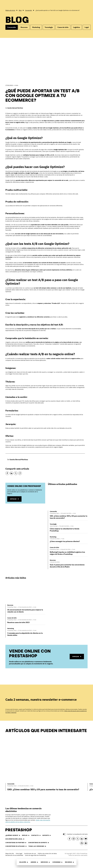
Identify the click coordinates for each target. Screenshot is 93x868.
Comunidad (57, 862)
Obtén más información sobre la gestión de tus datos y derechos (28, 821)
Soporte (47, 835)
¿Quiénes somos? (13, 835)
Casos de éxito (63, 27)
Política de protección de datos (47, 853)
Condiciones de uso (30, 853)
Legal (87, 27)
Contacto (36, 835)
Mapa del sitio (10, 853)
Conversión (12, 27)
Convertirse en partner (16, 843)
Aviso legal (19, 853)
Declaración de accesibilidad (14, 855)
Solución (24, 862)
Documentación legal (15, 839)
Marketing (36, 27)
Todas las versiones (37, 846)
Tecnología (49, 27)
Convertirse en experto (39, 843)
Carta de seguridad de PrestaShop (35, 855)
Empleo (26, 835)
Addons (34, 862)
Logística (77, 27)
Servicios (45, 862)
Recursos (69, 862)
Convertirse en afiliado (16, 846)
